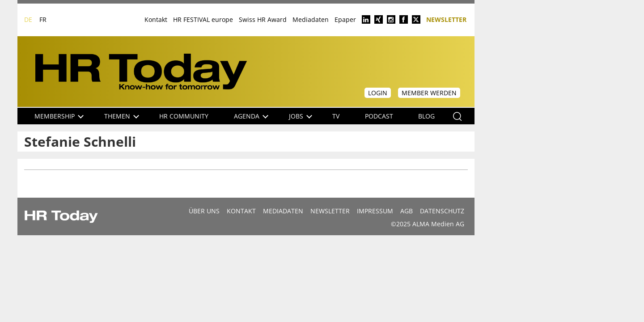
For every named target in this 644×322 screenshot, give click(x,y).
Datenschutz (442, 211)
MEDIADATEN (283, 211)
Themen (122, 116)
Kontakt (156, 19)
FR (43, 19)
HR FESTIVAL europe (203, 19)
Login (378, 93)
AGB (407, 211)
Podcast (379, 116)
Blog (426, 116)
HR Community (184, 116)
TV (336, 116)
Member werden (429, 93)
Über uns (204, 211)
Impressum (375, 211)
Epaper (345, 19)
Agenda (251, 116)
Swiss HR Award (263, 19)
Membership (59, 116)
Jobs (301, 116)
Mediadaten (311, 19)
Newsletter (446, 19)
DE (28, 19)
